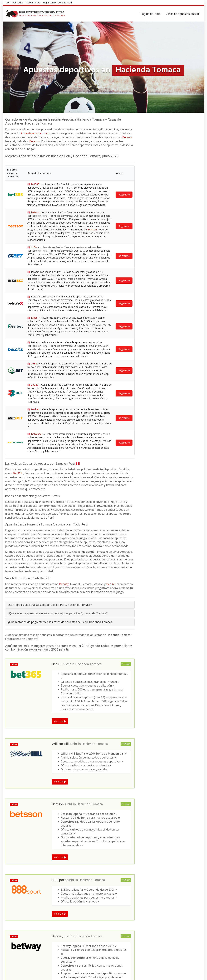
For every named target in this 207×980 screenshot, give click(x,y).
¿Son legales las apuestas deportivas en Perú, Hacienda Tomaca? (50, 367)
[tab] (70, 367)
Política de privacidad (189, 976)
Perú (37, 894)
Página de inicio (151, 14)
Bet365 (18, 235)
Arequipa (47, 894)
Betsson (35, 141)
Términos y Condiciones (162, 976)
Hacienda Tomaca (88, 426)
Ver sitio (60, 483)
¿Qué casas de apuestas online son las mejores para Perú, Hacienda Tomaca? (58, 375)
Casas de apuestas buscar (183, 14)
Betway (127, 137)
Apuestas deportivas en (18, 894)
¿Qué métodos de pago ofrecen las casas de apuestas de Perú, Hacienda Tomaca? (61, 384)
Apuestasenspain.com (35, 133)
